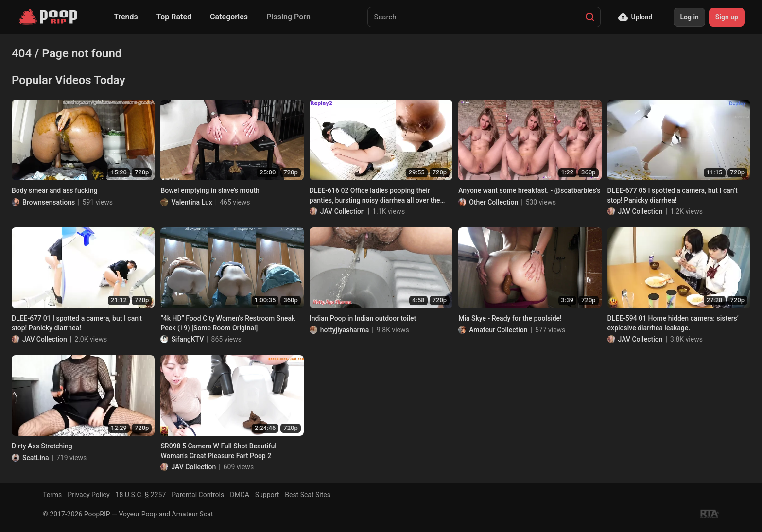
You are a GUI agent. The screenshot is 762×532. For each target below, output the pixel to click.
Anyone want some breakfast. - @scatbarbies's (529, 190)
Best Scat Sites (308, 495)
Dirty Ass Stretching (42, 446)
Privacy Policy (88, 495)
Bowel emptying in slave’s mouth (210, 190)
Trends (126, 17)
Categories (229, 17)
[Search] (590, 17)
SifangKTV (187, 339)
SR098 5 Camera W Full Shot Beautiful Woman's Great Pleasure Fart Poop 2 (218, 451)
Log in (689, 17)
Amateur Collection (498, 330)
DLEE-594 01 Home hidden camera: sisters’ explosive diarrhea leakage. (673, 323)
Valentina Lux (191, 202)
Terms (52, 495)
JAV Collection (343, 211)
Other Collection (494, 202)
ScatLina (35, 458)
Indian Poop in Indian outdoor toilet (363, 318)
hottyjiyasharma (345, 330)
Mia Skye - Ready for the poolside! (510, 318)
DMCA (240, 495)
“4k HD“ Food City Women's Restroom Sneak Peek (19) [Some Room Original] (228, 323)
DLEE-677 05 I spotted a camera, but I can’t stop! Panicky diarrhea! (673, 195)
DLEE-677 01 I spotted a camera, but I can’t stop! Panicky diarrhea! (77, 323)
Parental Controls (198, 495)
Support (267, 495)
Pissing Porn (288, 17)
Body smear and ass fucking (55, 190)
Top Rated (174, 17)
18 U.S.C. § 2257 (141, 495)
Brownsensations (49, 202)
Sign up (727, 17)
